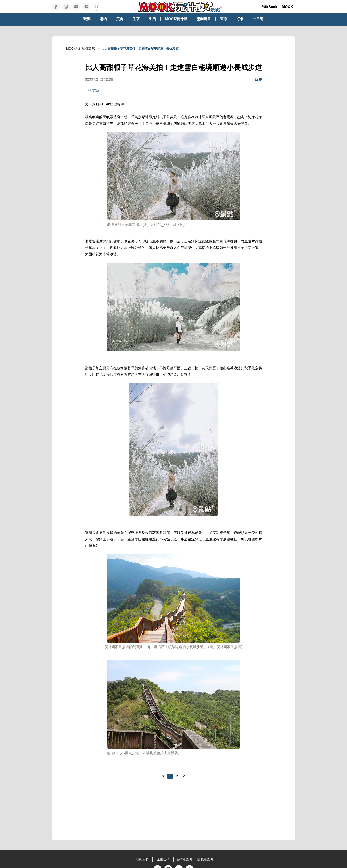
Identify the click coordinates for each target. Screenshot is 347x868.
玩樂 (258, 80)
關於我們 (142, 859)
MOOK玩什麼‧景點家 (81, 48)
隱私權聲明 (205, 859)
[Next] (184, 776)
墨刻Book (269, 7)
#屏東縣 (93, 90)
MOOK (287, 7)
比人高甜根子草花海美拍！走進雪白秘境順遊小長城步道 (140, 48)
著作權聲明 (184, 859)
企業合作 (163, 859)
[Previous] (163, 776)
